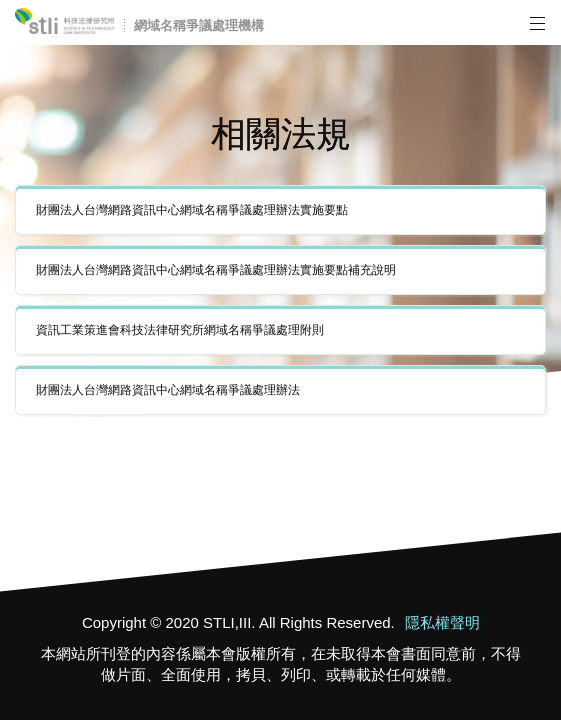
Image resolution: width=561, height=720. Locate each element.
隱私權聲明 (441, 622)
